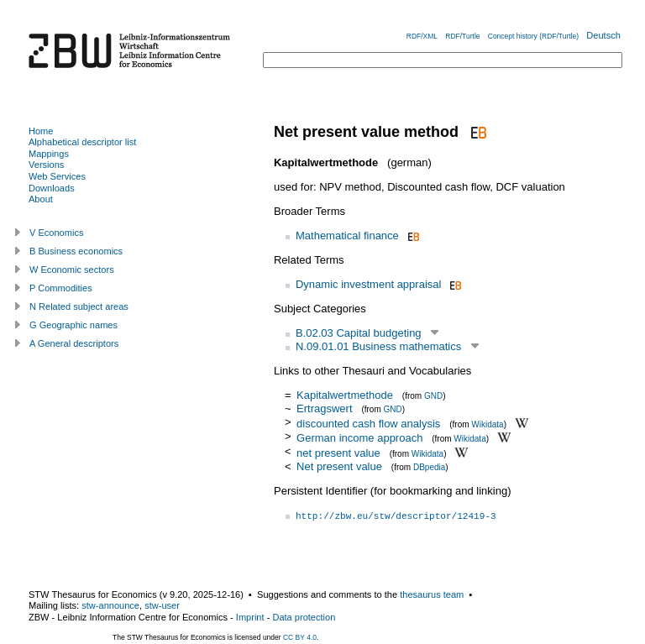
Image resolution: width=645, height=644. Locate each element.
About (41, 199)
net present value (338, 453)
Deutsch (603, 35)
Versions (46, 165)
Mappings (49, 154)
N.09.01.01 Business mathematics (378, 346)
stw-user (162, 605)
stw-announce (110, 605)
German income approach (359, 438)
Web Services (57, 176)
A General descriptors (74, 343)
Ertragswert (324, 408)
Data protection (304, 617)
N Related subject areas (79, 306)
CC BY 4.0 (300, 637)
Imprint (250, 617)
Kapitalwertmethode (345, 395)
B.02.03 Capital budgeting (359, 333)
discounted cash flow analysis (368, 423)
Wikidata (487, 424)
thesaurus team (432, 594)
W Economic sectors (72, 270)
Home (41, 131)
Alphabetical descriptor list (82, 142)
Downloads (52, 188)
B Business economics (76, 251)
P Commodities (61, 288)
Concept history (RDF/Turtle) (533, 36)
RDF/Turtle (462, 36)
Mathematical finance (347, 236)
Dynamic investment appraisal (368, 284)
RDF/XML (422, 36)
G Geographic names (73, 325)
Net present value (339, 466)
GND (433, 396)
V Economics (56, 233)
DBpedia (429, 467)
